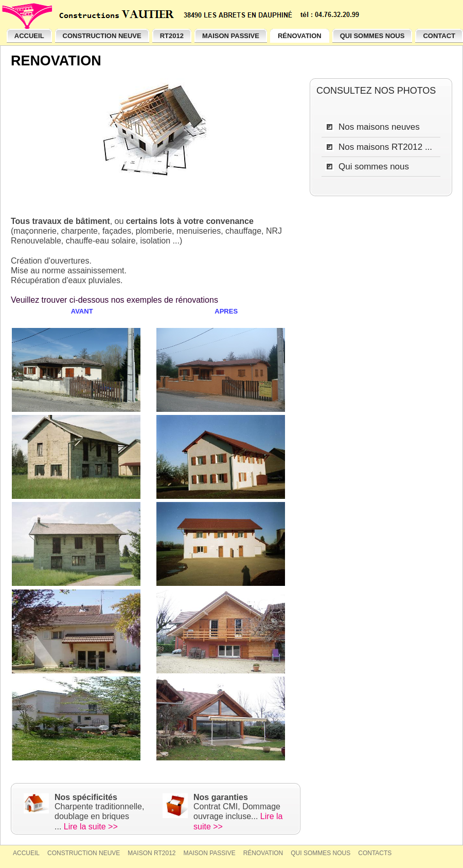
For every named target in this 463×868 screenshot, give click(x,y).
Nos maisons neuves (379, 127)
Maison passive (210, 853)
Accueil (26, 853)
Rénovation (263, 853)
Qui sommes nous (374, 167)
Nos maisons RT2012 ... (385, 147)
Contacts (375, 853)
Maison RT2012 (152, 853)
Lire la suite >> (91, 827)
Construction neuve (84, 853)
